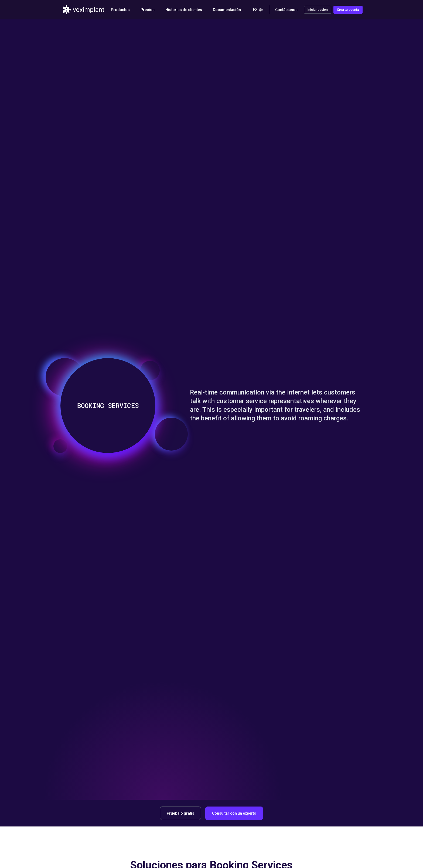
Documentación (227, 10)
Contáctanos (286, 10)
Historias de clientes (184, 10)
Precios (148, 10)
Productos (120, 10)
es (258, 10)
